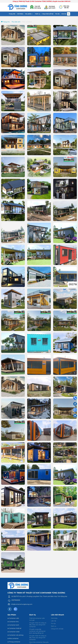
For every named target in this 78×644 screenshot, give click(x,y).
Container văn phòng (15, 635)
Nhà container (13, 638)
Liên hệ (64, 14)
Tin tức (57, 14)
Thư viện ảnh (16, 22)
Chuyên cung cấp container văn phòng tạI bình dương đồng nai (37, 631)
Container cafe (13, 618)
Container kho (13, 622)
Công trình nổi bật (48, 14)
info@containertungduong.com (22, 604)
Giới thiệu (20, 14)
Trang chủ (12, 14)
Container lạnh (13, 625)
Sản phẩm (28, 14)
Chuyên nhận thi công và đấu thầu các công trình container (38, 625)
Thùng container (14, 642)
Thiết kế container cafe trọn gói (37, 619)
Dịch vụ (38, 14)
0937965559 (16, 600)
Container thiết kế (14, 628)
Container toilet (13, 632)
